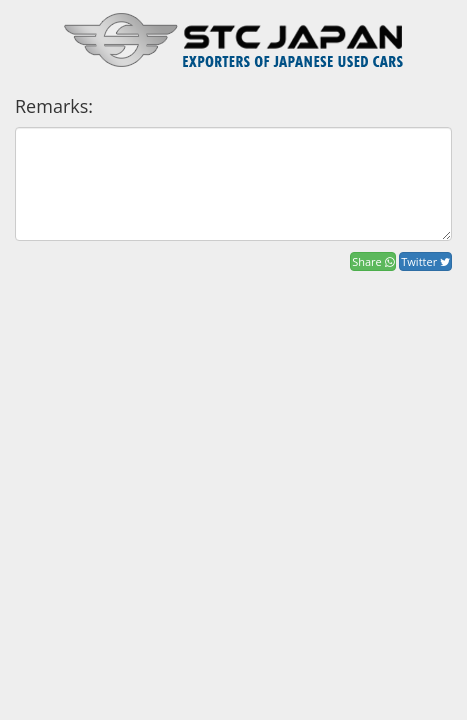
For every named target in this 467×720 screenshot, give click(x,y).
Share (372, 261)
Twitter (425, 261)
